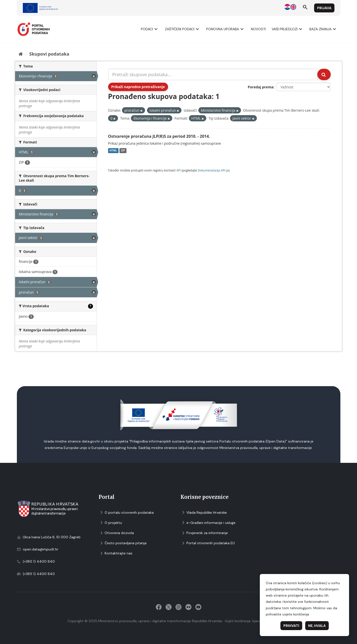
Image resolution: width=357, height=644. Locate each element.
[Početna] (21, 54)
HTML (113, 151)
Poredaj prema (260, 87)
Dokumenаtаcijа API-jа (213, 170)
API (178, 170)
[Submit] (324, 74)
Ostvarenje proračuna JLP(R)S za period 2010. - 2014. (159, 136)
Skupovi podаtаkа (49, 54)
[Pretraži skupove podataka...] (213, 74)
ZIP (123, 151)
